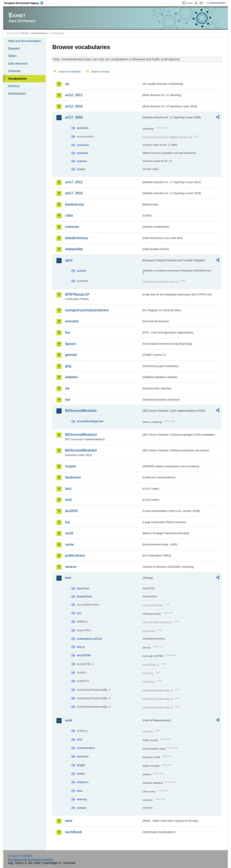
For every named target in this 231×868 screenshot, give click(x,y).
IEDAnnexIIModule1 (81, 411)
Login (189, 3)
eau (79, 613)
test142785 (84, 655)
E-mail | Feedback (20, 855)
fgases (70, 344)
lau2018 (71, 511)
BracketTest (84, 596)
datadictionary (77, 238)
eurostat (72, 321)
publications (75, 555)
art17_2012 (74, 182)
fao (68, 332)
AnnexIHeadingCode (90, 421)
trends (81, 169)
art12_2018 (74, 106)
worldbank (73, 832)
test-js (81, 647)
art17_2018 (74, 193)
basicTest (83, 588)
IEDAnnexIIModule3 (81, 435)
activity (81, 271)
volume (81, 808)
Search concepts (100, 72)
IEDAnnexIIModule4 (81, 450)
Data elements (18, 64)
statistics (82, 782)
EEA (25, 3)
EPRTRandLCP (77, 294)
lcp (67, 522)
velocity (82, 799)
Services (14, 86)
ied (67, 400)
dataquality (74, 249)
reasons (82, 161)
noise (69, 544)
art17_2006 (74, 117)
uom (69, 720)
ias (67, 388)
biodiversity (75, 204)
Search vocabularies (70, 72)
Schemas (14, 71)
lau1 (68, 489)
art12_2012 (74, 95)
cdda (69, 215)
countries (83, 145)
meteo (81, 774)
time (79, 791)
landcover (73, 477)
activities (82, 128)
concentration (86, 748)
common (72, 227)
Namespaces (17, 93)
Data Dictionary (40, 33)
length (81, 765)
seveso (71, 567)
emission (82, 756)
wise (69, 821)
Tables (12, 56)
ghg (68, 366)
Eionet (25, 33)
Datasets (14, 48)
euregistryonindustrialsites (87, 310)
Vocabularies (17, 79)
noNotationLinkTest (89, 639)
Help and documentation (24, 41)
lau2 (68, 500)
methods (82, 153)
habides (71, 377)
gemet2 (71, 355)
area (79, 739)
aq (67, 84)
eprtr (69, 260)
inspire (70, 466)
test (68, 578)
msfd (69, 533)
